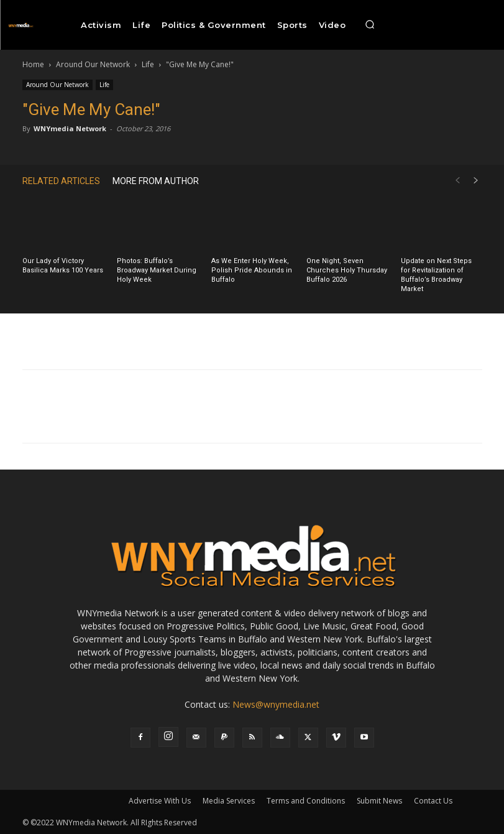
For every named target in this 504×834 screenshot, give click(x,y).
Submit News (379, 801)
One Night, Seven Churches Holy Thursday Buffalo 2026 (347, 270)
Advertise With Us (160, 801)
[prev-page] (457, 181)
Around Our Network (93, 64)
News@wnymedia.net (276, 704)
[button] (370, 25)
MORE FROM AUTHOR (156, 181)
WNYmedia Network (70, 128)
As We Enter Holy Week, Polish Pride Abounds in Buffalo (252, 270)
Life (148, 64)
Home (33, 64)
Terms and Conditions (306, 801)
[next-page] (476, 181)
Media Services (229, 801)
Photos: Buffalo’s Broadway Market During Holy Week (157, 270)
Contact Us (433, 801)
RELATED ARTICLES (61, 181)
